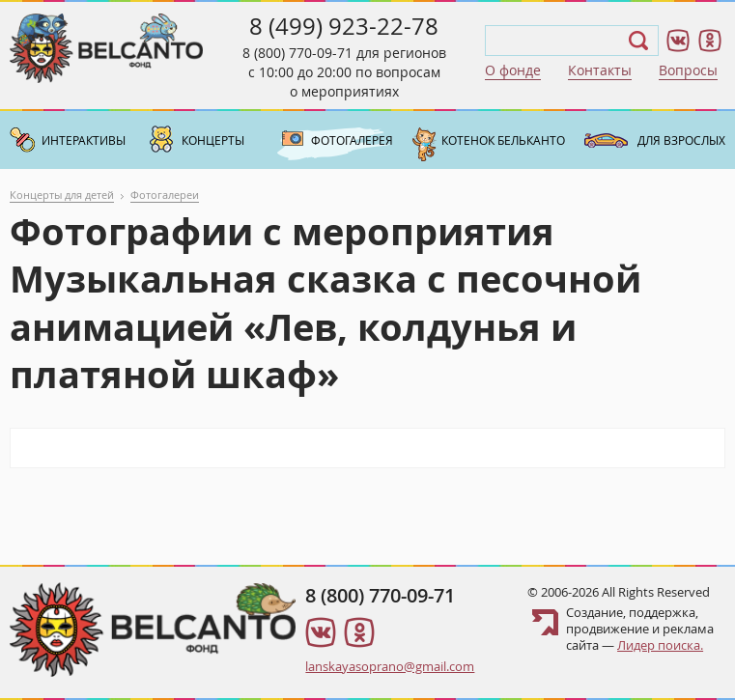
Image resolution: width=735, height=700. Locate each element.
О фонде (513, 70)
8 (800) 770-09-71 (297, 53)
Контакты (600, 70)
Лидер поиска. (660, 645)
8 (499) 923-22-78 (344, 26)
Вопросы (688, 70)
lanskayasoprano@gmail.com (390, 666)
